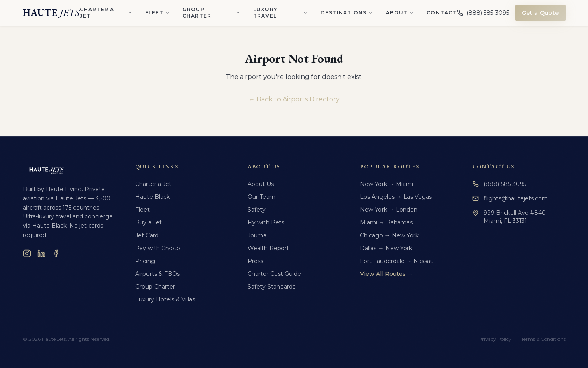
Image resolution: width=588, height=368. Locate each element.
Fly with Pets (266, 222)
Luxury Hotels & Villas (165, 299)
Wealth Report (268, 248)
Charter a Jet (153, 184)
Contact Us (493, 166)
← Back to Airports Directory (294, 99)
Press (255, 261)
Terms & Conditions (543, 339)
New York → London (389, 210)
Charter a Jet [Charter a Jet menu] (106, 13)
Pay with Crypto (158, 248)
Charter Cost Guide (274, 274)
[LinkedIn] (41, 253)
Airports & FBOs (158, 274)
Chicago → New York (389, 235)
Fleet (142, 210)
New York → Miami (387, 184)
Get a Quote (540, 13)
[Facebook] (56, 253)
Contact (442, 13)
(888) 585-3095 (499, 184)
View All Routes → (387, 274)
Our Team (261, 197)
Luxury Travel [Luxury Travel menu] (281, 13)
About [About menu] (400, 13)
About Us (261, 184)
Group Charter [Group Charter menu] (212, 13)
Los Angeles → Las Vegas (396, 197)
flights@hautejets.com (510, 198)
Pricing (145, 261)
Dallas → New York (386, 248)
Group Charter (155, 287)
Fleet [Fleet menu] (158, 13)
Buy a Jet (149, 222)
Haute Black (153, 197)
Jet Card (147, 235)
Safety (257, 210)
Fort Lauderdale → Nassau (397, 261)
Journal (258, 235)
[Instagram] (27, 253)
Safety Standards (272, 287)
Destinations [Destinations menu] (347, 13)
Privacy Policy (495, 339)
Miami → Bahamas (386, 222)
